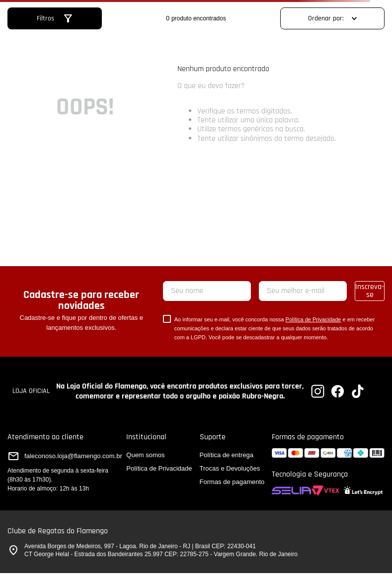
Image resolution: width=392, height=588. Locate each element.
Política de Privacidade (314, 319)
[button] (54, 18)
